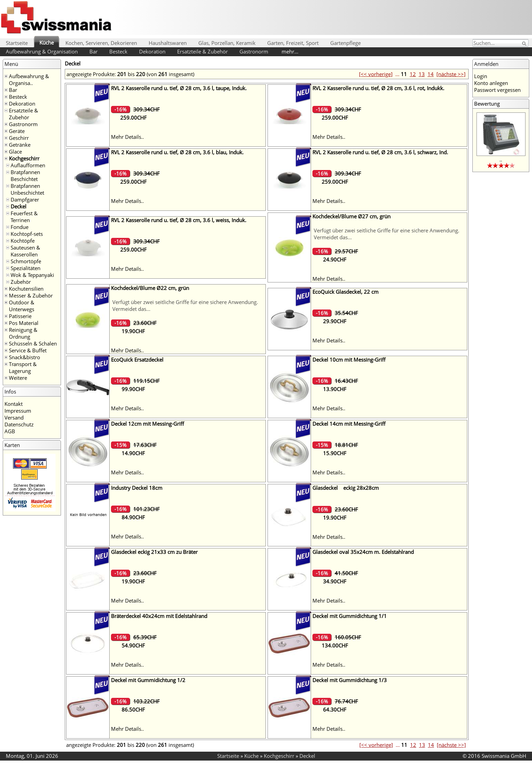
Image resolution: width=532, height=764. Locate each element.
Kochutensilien (26, 289)
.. (501, 159)
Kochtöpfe (23, 241)
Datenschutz (19, 424)
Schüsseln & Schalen (33, 343)
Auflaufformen (28, 165)
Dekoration (152, 51)
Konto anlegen (491, 83)
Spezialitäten (26, 268)
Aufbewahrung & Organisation (42, 51)
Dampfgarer (25, 199)
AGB (10, 431)
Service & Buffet (28, 350)
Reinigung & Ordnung (23, 333)
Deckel (18, 206)
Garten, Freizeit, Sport (293, 43)
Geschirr (19, 138)
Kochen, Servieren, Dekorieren (101, 43)
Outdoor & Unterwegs (22, 306)
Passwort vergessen (497, 90)
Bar (94, 51)
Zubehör (21, 282)
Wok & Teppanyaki (32, 275)
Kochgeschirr (24, 158)
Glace (15, 151)
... (397, 74)
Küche (47, 43)
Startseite (17, 43)
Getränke (20, 145)
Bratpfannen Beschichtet (25, 175)
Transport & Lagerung (23, 367)
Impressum (18, 411)
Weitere (18, 378)
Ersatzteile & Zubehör (202, 51)
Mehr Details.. (127, 137)
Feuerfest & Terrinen (24, 217)
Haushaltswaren (168, 43)
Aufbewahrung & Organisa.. (29, 80)
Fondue (20, 227)
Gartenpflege (345, 43)
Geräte (17, 131)
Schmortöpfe (26, 261)
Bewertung (487, 104)
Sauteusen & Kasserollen (25, 251)
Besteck (118, 51)
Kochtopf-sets (27, 234)
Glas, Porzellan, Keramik (227, 43)
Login (481, 76)
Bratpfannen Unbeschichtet (27, 189)
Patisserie (20, 316)
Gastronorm (254, 51)
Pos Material (24, 323)
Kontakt (14, 404)
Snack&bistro (24, 357)
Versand (14, 417)
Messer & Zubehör (31, 295)
